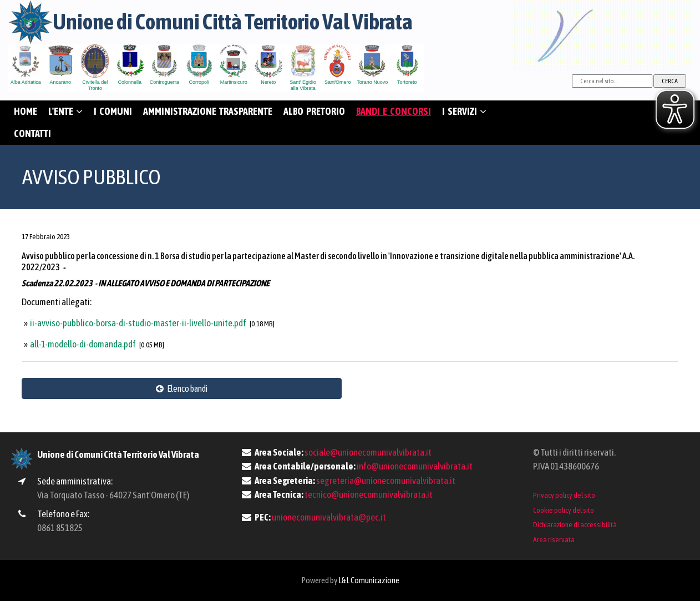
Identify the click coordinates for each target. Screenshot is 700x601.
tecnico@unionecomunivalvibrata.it (369, 494)
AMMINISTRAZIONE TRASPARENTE (208, 111)
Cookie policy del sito (564, 510)
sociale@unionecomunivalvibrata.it (368, 452)
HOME (26, 111)
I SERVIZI (464, 111)
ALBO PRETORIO (314, 111)
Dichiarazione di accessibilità (575, 524)
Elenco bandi (182, 388)
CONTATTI (32, 133)
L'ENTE (65, 111)
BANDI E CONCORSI (394, 111)
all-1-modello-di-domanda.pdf (83, 344)
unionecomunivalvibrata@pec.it (329, 517)
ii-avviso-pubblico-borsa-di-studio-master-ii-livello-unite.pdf (139, 323)
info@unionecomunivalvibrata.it (415, 466)
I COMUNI (113, 111)
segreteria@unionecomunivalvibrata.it (386, 481)
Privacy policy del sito (564, 495)
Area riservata (554, 539)
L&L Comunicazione (369, 580)
